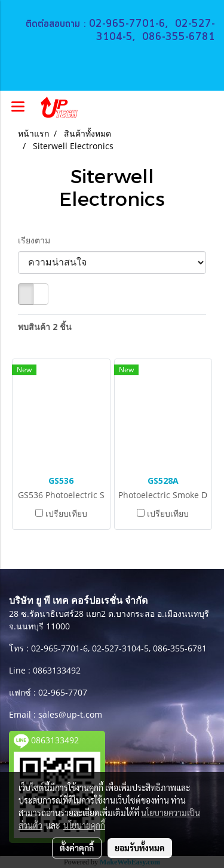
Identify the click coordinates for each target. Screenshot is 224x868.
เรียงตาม (38, 240)
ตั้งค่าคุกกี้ (77, 848)
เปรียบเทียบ (66, 513)
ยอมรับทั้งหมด (140, 848)
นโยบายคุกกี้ (84, 825)
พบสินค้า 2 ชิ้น (45, 327)
